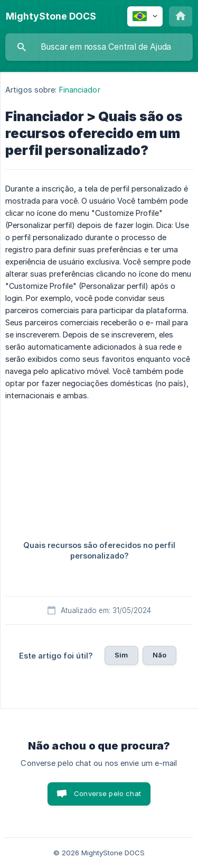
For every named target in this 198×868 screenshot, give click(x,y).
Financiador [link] (80, 90)
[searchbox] (99, 47)
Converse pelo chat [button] (107, 793)
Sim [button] (121, 655)
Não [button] (159, 655)
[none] (51, 16)
